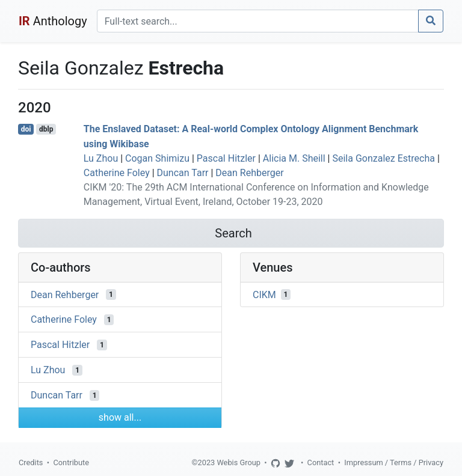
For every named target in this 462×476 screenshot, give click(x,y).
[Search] (258, 21)
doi (26, 129)
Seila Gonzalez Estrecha (383, 158)
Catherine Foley (117, 173)
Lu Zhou (101, 158)
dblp (46, 129)
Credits (31, 462)
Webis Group (239, 462)
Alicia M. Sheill (294, 158)
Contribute (71, 462)
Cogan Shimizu (157, 158)
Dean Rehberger (249, 173)
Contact (321, 462)
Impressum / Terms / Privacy (394, 462)
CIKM (264, 294)
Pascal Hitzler (226, 158)
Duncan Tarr (183, 173)
